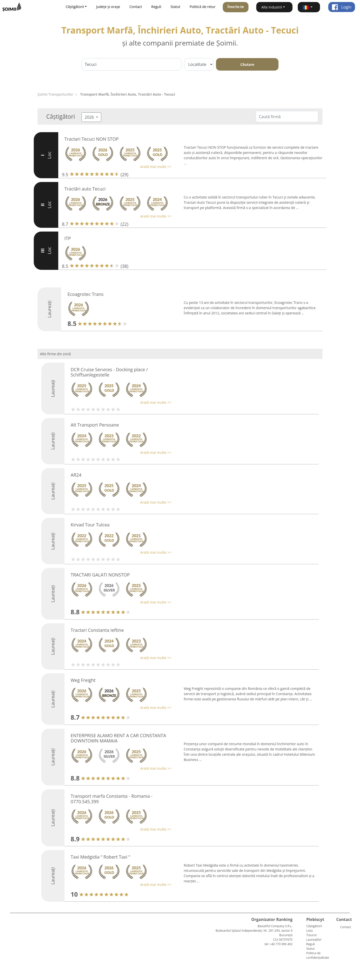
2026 (90, 117)
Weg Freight (83, 680)
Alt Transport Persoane (95, 425)
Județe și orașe (108, 7)
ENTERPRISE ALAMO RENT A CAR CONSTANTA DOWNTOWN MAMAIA (118, 738)
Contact (135, 7)
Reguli (156, 7)
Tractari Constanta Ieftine (97, 630)
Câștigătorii (314, 926)
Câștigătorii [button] (75, 7)
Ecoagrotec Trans (85, 294)
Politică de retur (202, 7)
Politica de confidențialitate (318, 955)
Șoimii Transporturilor (55, 94)
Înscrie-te (236, 7)
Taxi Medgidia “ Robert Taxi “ (100, 857)
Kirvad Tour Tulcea (90, 525)
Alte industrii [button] (272, 7)
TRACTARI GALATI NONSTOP (100, 575)
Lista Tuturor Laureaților (314, 935)
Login (342, 7)
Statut (175, 7)
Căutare (247, 64)
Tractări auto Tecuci (85, 189)
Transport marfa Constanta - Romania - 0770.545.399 (112, 799)
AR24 (76, 475)
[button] (309, 7)
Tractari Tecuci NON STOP (92, 139)
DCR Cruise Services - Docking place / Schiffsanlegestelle (109, 372)
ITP (68, 238)
